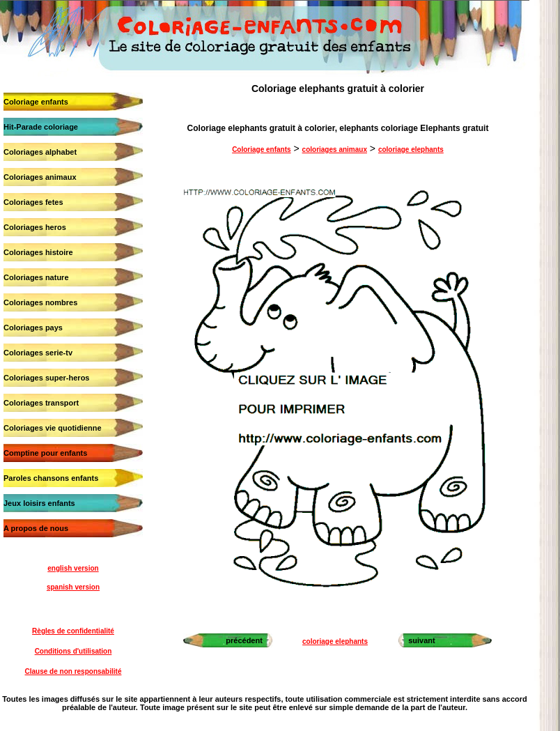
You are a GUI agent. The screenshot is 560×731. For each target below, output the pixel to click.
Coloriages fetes (33, 202)
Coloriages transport (41, 403)
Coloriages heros (35, 227)
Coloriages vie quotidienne (53, 428)
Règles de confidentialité (73, 631)
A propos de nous (36, 528)
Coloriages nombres (40, 302)
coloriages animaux (335, 149)
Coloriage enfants (36, 102)
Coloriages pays (33, 328)
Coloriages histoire (38, 252)
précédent (244, 640)
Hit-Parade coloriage (41, 127)
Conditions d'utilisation (73, 651)
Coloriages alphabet (40, 152)
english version (73, 568)
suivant (422, 640)
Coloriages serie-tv (38, 353)
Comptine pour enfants (45, 453)
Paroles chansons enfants (51, 478)
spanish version (73, 587)
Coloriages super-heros (46, 378)
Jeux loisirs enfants (39, 503)
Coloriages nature (36, 277)
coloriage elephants (411, 149)
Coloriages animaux (40, 177)
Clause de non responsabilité (73, 671)
